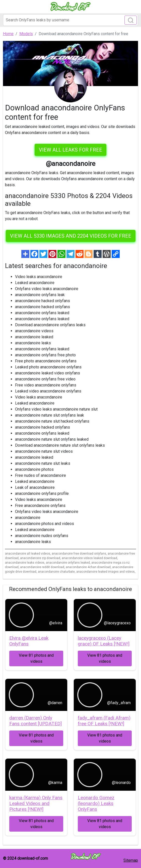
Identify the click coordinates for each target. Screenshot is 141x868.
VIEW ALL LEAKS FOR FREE (70, 150)
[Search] (70, 20)
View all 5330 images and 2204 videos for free (71, 236)
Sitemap (131, 860)
